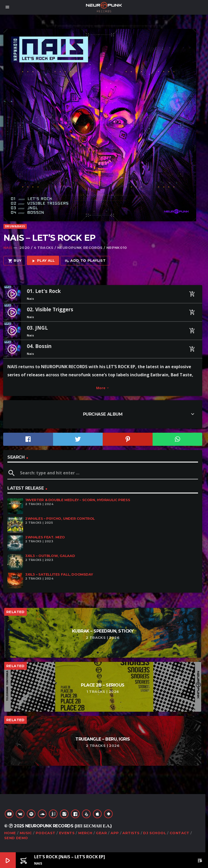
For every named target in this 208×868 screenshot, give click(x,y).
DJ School (155, 833)
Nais (8, 248)
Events (67, 833)
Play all (43, 261)
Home (10, 833)
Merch (85, 833)
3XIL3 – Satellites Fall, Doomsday (59, 574)
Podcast (46, 833)
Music (26, 833)
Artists (131, 833)
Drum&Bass (15, 226)
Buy (15, 261)
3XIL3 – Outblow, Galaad (50, 556)
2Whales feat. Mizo (45, 537)
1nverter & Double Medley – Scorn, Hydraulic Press (78, 500)
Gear (101, 833)
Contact (180, 833)
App (115, 833)
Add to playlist (85, 261)
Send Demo (16, 838)
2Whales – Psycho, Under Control (60, 519)
